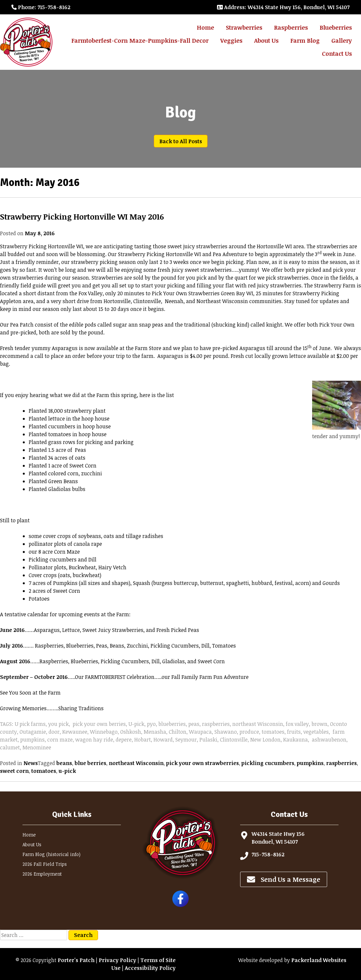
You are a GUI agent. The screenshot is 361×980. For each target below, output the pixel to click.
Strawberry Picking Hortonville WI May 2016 (82, 216)
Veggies (231, 40)
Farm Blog (305, 40)
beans (64, 763)
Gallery (342, 40)
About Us (266, 40)
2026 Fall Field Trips (45, 864)
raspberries (341, 763)
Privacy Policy (117, 960)
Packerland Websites (319, 960)
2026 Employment (42, 874)
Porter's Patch (76, 960)
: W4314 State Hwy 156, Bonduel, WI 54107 (283, 7)
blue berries (90, 763)
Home (205, 27)
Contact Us (337, 54)
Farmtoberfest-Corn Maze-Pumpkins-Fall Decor (140, 40)
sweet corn (14, 771)
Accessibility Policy (150, 968)
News (31, 763)
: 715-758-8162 (41, 7)
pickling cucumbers (268, 763)
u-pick (67, 771)
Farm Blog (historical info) (51, 854)
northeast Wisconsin (136, 763)
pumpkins (310, 763)
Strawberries (244, 27)
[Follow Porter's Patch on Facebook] (180, 905)
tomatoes (44, 771)
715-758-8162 (268, 854)
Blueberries (336, 27)
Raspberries (291, 27)
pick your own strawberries (202, 763)
